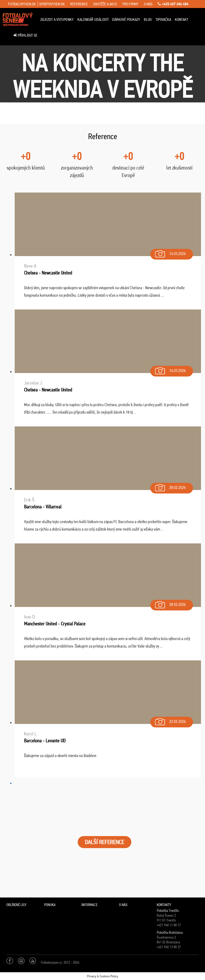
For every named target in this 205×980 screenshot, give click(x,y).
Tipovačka (163, 19)
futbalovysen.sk (22, 4)
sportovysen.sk (52, 4)
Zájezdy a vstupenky (57, 19)
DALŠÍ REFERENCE (105, 842)
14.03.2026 (170, 252)
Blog (148, 19)
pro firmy (131, 4)
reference (79, 4)
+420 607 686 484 (173, 4)
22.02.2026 (170, 720)
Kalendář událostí (93, 19)
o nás (148, 4)
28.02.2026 (170, 486)
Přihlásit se (25, 35)
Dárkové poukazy (126, 19)
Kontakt (182, 19)
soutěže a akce (105, 4)
